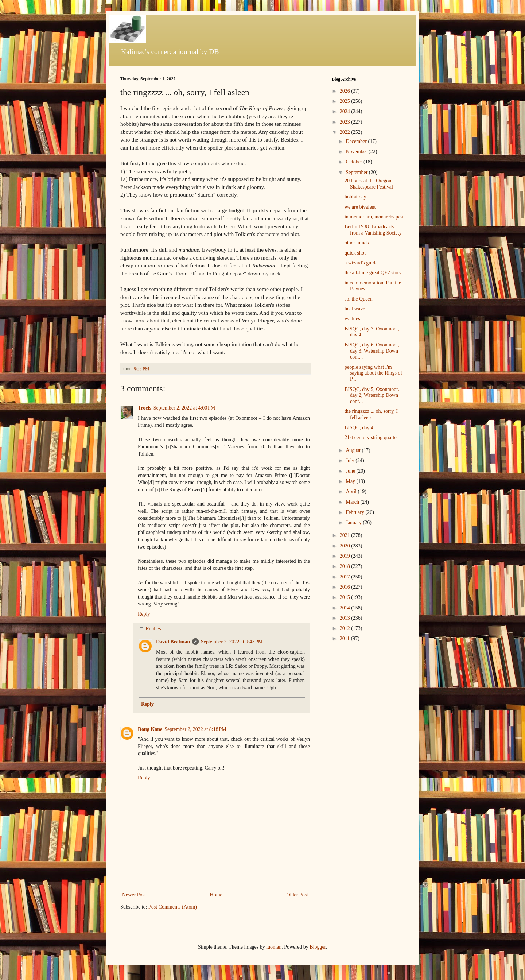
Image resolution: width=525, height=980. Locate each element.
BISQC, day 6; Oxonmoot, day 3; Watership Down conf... (372, 351)
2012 (346, 628)
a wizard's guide (361, 263)
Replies (153, 629)
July (351, 460)
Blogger (318, 947)
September (357, 172)
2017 (346, 577)
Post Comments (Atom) (173, 907)
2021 (346, 535)
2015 (346, 597)
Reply (144, 614)
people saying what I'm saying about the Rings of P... (373, 373)
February (355, 512)
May (351, 481)
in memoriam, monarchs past (374, 217)
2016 (346, 587)
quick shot (355, 253)
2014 (346, 608)
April (352, 491)
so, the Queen (359, 299)
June (351, 471)
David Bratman (173, 642)
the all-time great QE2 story (373, 273)
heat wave (355, 309)
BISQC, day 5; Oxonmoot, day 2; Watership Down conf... (372, 396)
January (354, 522)
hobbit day (355, 197)
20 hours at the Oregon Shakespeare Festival (369, 184)
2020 (346, 546)
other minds (357, 243)
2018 (346, 566)
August (354, 450)
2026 (346, 91)
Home (216, 895)
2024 (346, 111)
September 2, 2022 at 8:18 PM (195, 729)
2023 (346, 122)
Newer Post (134, 895)
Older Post (297, 895)
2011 (345, 638)
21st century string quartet (371, 437)
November (357, 152)
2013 (346, 618)
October (355, 162)
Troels (145, 408)
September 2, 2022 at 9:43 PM (232, 642)
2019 (346, 556)
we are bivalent (360, 207)
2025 (346, 101)
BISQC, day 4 (359, 428)
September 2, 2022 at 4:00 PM (184, 408)
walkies (352, 319)
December (357, 141)
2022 (346, 132)
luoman (274, 947)
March (353, 502)
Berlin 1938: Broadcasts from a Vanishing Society (373, 230)
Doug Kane (150, 729)
